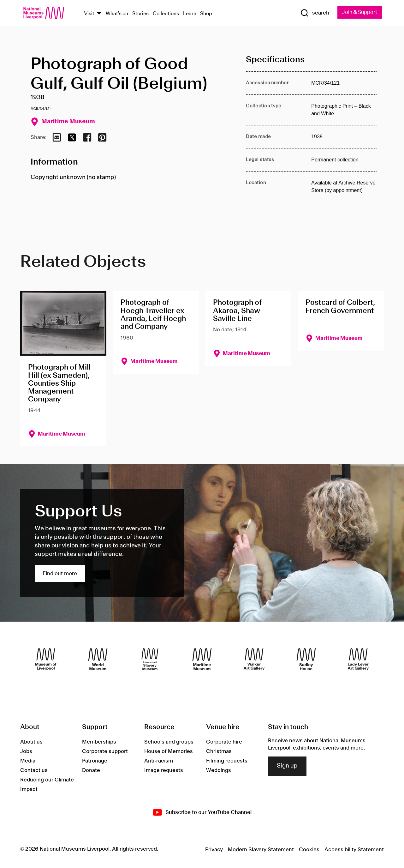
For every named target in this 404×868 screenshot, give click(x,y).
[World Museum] (98, 660)
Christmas (219, 752)
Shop (206, 14)
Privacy (214, 850)
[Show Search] (312, 13)
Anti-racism (159, 761)
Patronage (95, 761)
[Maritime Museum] (202, 660)
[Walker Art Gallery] (254, 660)
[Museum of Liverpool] (46, 660)
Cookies (309, 850)
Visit (89, 14)
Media (28, 761)
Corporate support (105, 752)
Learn (190, 14)
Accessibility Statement (354, 850)
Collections (166, 14)
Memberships (99, 742)
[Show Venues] (99, 14)
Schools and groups (169, 742)
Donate (91, 771)
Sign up (287, 766)
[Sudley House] (306, 660)
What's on (117, 14)
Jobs (26, 752)
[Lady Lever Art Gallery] (358, 660)
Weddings (219, 771)
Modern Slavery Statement (261, 850)
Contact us (34, 771)
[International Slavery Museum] (150, 660)
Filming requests (227, 761)
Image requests (164, 771)
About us (31, 742)
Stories (140, 14)
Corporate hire (224, 742)
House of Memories (169, 752)
